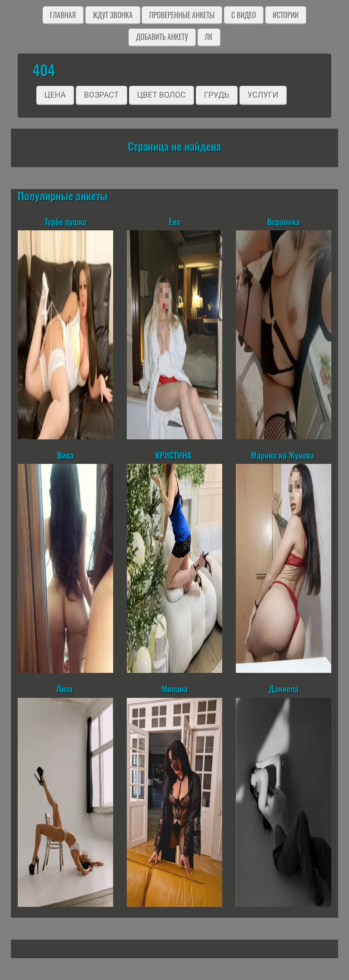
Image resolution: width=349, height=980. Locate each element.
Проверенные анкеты (182, 15)
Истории (286, 15)
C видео (244, 15)
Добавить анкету (162, 37)
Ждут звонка (113, 15)
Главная (63, 15)
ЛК (209, 37)
